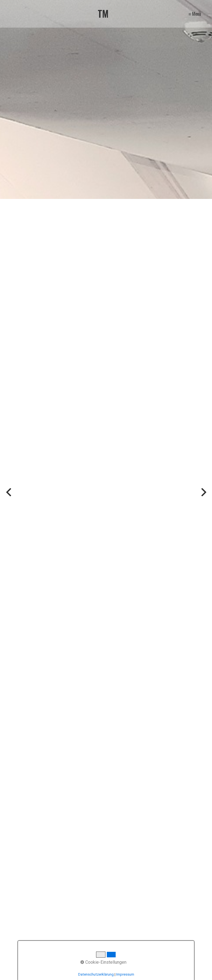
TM (103, 14)
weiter (204, 495)
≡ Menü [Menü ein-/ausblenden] (195, 14)
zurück (8, 495)
